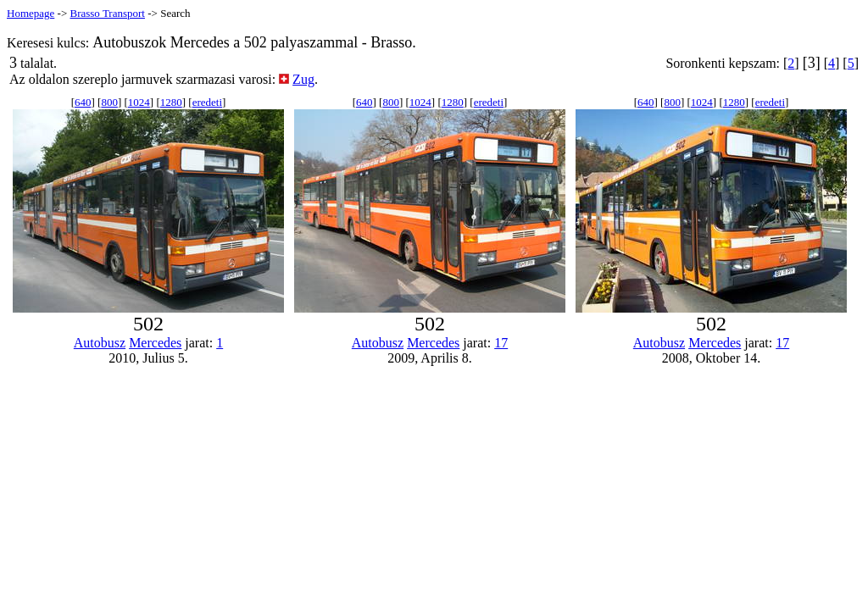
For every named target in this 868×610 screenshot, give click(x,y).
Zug (303, 79)
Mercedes (155, 343)
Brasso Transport (107, 13)
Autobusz (100, 343)
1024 (139, 102)
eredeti (207, 102)
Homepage (31, 13)
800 (109, 102)
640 (83, 102)
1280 (171, 102)
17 (501, 343)
